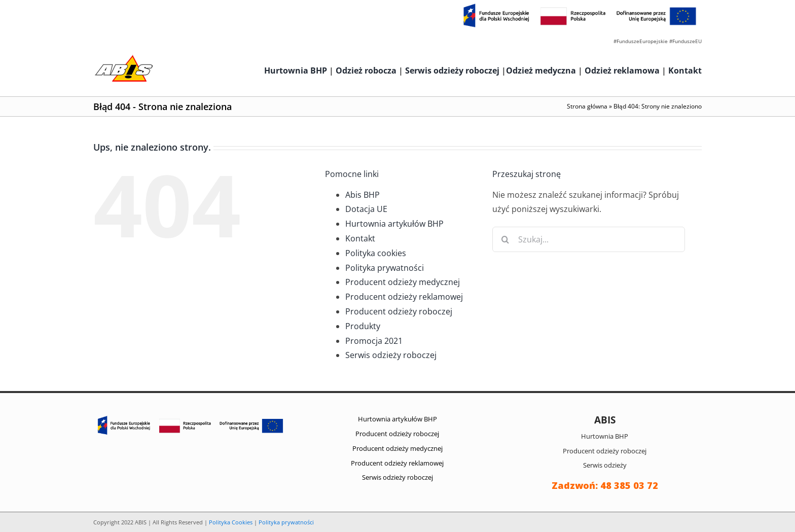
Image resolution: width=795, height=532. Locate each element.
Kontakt (685, 70)
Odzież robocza (366, 70)
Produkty (363, 326)
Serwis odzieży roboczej (452, 70)
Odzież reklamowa (622, 70)
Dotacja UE (366, 209)
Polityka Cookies (231, 522)
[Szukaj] (505, 239)
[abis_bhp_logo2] (124, 57)
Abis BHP (363, 195)
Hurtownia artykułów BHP (394, 224)
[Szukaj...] (589, 239)
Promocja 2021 (374, 341)
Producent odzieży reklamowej (404, 297)
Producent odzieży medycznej (403, 282)
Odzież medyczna (541, 70)
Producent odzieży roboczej (399, 311)
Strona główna (587, 106)
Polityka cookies (376, 253)
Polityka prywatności (385, 268)
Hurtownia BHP (296, 70)
